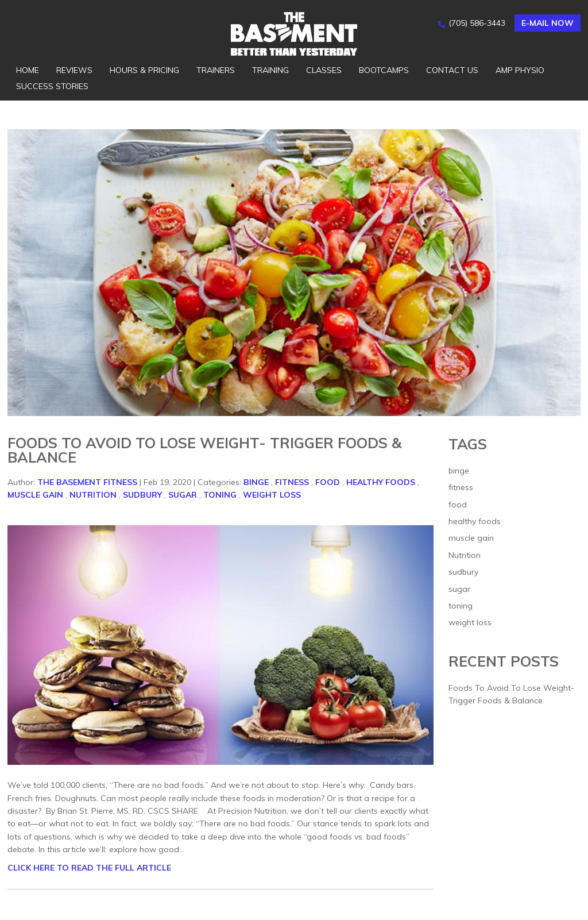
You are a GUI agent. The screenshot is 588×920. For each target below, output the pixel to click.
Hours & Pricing (144, 70)
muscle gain (35, 495)
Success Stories (52, 86)
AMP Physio (520, 70)
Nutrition (93, 495)
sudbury (142, 495)
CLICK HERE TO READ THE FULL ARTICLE (89, 868)
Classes (324, 70)
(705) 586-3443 (477, 23)
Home (28, 70)
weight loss (272, 495)
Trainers (216, 70)
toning (220, 495)
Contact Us (452, 70)
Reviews (74, 70)
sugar (183, 495)
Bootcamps (384, 70)
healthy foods (381, 482)
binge (256, 482)
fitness (292, 482)
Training (270, 70)
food (328, 482)
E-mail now (548, 23)
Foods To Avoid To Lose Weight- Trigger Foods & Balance (204, 450)
